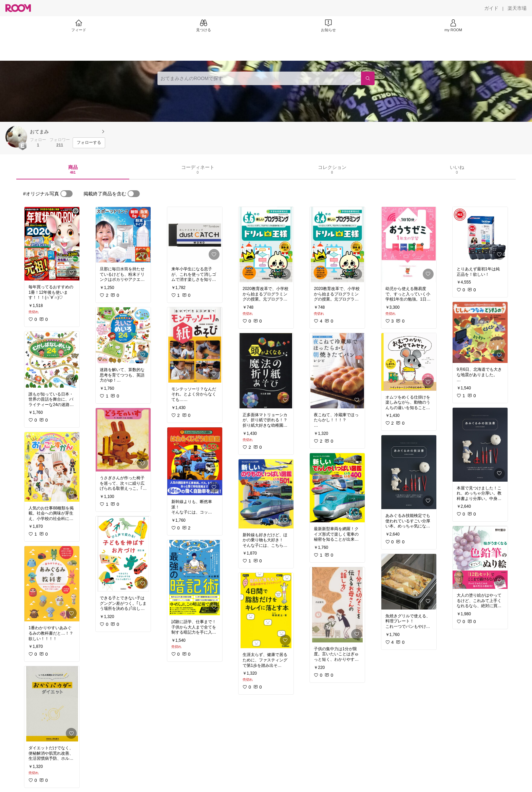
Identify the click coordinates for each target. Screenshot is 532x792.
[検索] (368, 78)
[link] (52, 244)
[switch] (66, 194)
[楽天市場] (517, 8)
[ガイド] (491, 8)
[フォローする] (89, 143)
